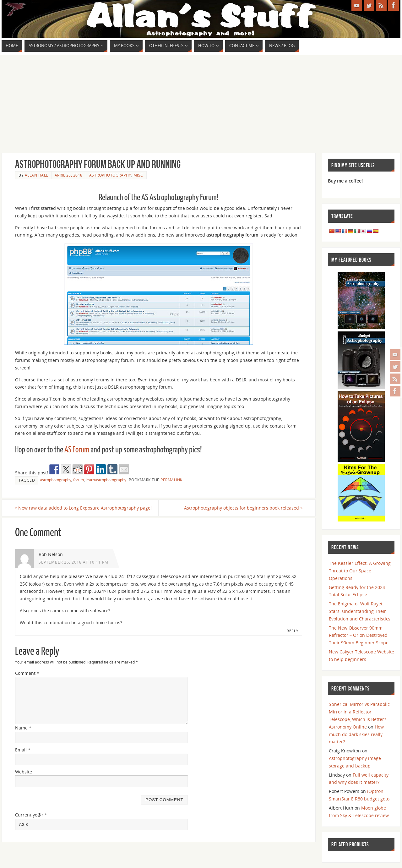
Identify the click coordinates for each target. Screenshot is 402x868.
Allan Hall (36, 175)
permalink (171, 480)
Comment (27, 673)
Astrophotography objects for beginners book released (243, 508)
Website (24, 772)
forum (79, 480)
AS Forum (77, 450)
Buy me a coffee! (345, 181)
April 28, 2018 (69, 175)
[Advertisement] (201, 102)
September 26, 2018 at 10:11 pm (73, 562)
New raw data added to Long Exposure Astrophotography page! (84, 508)
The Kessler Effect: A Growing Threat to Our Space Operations (360, 571)
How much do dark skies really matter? (356, 734)
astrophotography (56, 480)
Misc (138, 175)
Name (23, 728)
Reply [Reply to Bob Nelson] (293, 631)
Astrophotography (110, 175)
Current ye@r (31, 815)
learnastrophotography (106, 480)
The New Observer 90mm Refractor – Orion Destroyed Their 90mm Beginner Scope (359, 635)
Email (23, 750)
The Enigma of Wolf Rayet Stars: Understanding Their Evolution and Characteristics (360, 611)
